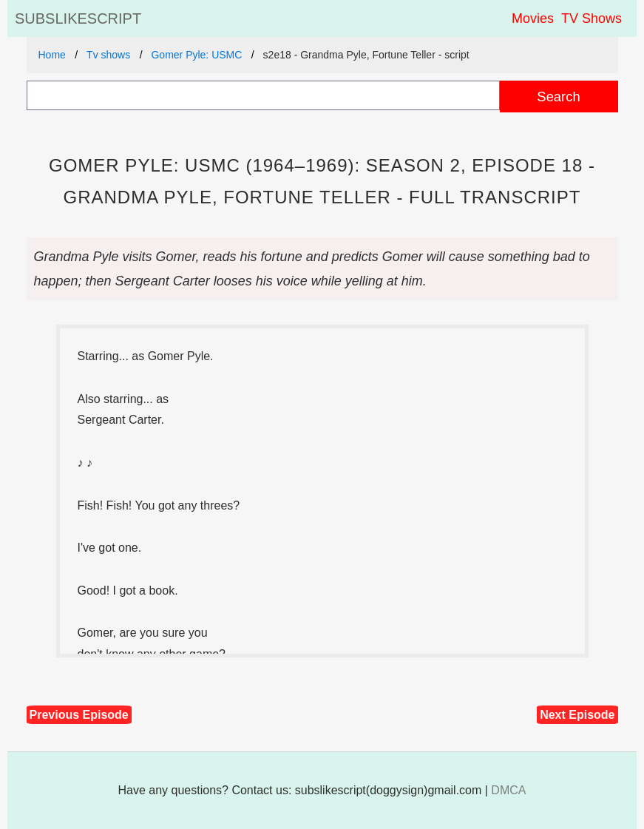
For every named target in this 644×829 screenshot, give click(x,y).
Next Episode (577, 715)
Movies (533, 18)
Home (52, 55)
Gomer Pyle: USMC (196, 55)
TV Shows (592, 18)
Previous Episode (79, 715)
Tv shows (108, 55)
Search (558, 97)
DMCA (508, 790)
